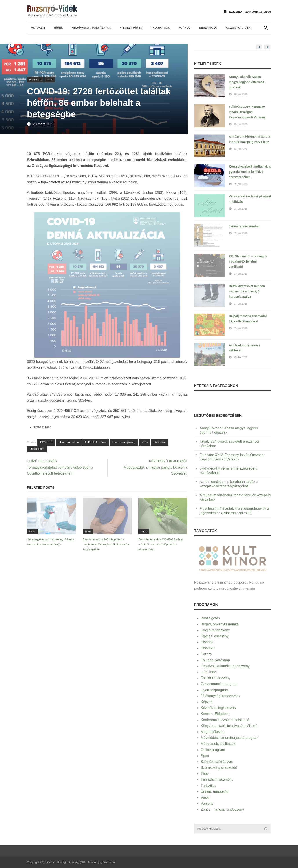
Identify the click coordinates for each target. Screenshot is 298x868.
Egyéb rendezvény (215, 630)
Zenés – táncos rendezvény (222, 809)
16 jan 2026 (241, 94)
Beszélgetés (210, 618)
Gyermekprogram (214, 690)
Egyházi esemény (215, 636)
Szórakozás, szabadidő (219, 768)
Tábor (205, 774)
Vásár (205, 798)
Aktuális (38, 28)
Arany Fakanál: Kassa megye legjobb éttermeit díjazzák (247, 82)
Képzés (207, 702)
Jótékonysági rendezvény (221, 696)
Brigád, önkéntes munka (220, 624)
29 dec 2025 (241, 357)
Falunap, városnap (215, 660)
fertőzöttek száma (96, 442)
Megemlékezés (213, 732)
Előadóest (209, 648)
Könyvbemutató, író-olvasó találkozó (229, 726)
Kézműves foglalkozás (218, 708)
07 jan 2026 (241, 274)
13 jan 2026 (241, 149)
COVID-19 (46, 442)
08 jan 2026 (241, 209)
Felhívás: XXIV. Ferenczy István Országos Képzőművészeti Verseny (247, 112)
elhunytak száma (69, 442)
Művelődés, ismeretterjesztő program (230, 738)
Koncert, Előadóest (216, 714)
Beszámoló (208, 28)
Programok (160, 28)
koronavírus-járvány (124, 442)
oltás (145, 442)
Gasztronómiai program (219, 684)
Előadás (207, 642)
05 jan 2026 (241, 328)
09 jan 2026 (241, 184)
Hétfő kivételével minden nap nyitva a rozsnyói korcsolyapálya (247, 291)
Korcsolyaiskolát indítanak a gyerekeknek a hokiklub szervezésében (250, 172)
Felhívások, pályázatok (91, 28)
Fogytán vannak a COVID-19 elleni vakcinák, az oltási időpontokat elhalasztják (160, 544)
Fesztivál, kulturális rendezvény (225, 666)
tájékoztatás (37, 449)
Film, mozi (209, 672)
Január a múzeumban (245, 226)
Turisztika (208, 786)
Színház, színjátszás (217, 762)
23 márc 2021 (44, 124)
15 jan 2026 (241, 124)
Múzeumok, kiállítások (218, 744)
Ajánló (185, 28)
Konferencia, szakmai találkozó (225, 720)
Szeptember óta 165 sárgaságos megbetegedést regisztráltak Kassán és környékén (106, 544)
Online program (213, 750)
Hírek (59, 28)
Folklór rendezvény (216, 678)
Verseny (207, 803)
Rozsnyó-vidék (238, 28)
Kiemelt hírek (131, 28)
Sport (205, 756)
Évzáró (206, 654)
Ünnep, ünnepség (215, 792)
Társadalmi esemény (217, 779)
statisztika (160, 442)
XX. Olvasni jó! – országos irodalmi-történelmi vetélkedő (248, 261)
